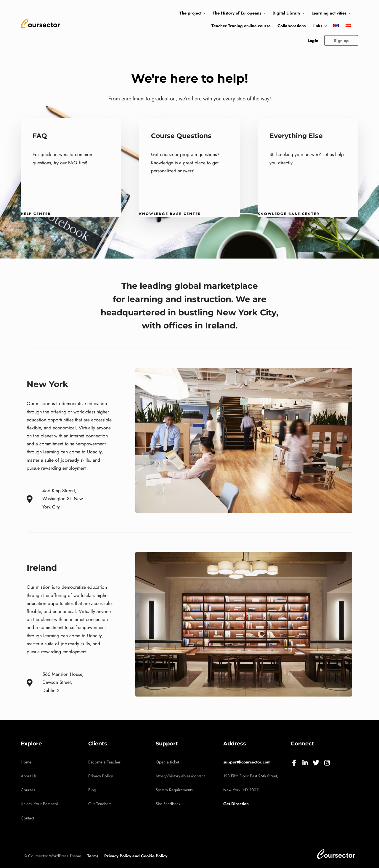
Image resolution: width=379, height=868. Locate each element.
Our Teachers (100, 804)
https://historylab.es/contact (180, 776)
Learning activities (329, 13)
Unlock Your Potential (39, 804)
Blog (92, 790)
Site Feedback (168, 804)
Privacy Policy (101, 776)
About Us (29, 776)
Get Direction (236, 804)
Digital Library (286, 13)
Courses (28, 790)
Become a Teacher (104, 762)
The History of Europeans (237, 13)
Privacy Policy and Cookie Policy (136, 856)
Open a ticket (167, 762)
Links (317, 26)
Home (26, 762)
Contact (27, 818)
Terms (93, 856)
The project (190, 13)
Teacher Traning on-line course (241, 26)
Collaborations (292, 26)
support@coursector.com (247, 762)
